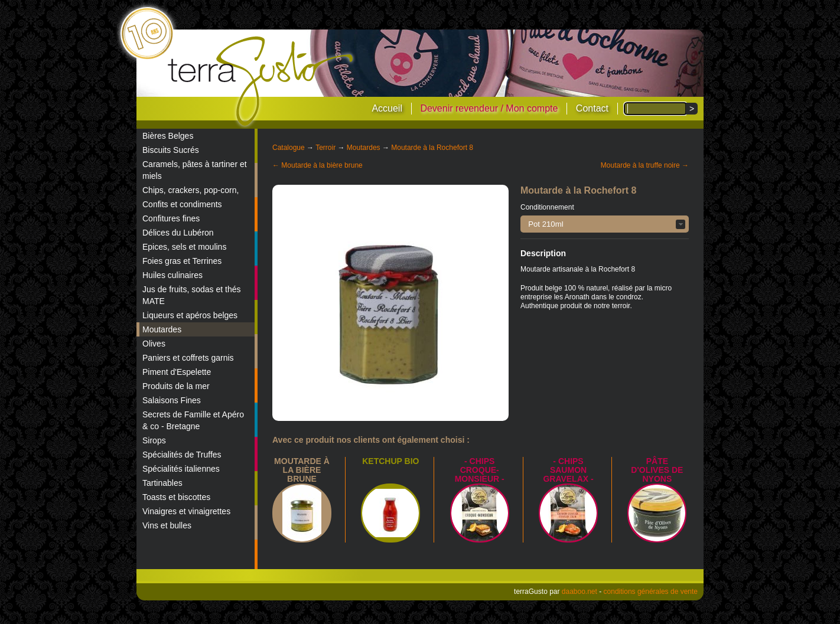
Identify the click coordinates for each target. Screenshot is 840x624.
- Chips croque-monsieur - (480, 470)
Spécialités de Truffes (182, 455)
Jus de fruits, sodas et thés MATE (192, 295)
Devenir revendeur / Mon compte (489, 108)
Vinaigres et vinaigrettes (186, 511)
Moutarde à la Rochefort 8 (432, 148)
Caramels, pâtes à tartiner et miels (195, 170)
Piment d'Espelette (177, 372)
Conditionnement (547, 207)
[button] (605, 224)
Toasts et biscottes (176, 497)
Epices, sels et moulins (184, 247)
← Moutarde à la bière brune (318, 165)
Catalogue (289, 148)
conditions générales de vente (651, 592)
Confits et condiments (182, 204)
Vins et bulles (167, 525)
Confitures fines (171, 218)
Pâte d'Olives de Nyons (657, 470)
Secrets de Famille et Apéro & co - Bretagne (193, 420)
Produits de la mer (176, 386)
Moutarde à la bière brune (302, 470)
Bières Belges (168, 136)
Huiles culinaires (172, 275)
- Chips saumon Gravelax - (568, 470)
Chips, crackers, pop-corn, (191, 190)
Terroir (325, 148)
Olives (154, 344)
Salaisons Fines (172, 400)
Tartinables (162, 483)
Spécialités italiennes (181, 469)
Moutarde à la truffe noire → (645, 165)
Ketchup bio (390, 461)
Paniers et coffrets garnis (188, 358)
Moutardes (162, 329)
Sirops (154, 440)
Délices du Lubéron (178, 233)
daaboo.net (579, 592)
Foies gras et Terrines (182, 261)
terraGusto (261, 81)
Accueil (387, 108)
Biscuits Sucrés (171, 150)
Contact (592, 108)
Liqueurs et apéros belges (190, 315)
